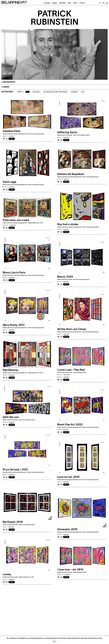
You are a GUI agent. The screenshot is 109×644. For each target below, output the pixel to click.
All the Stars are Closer (72, 329)
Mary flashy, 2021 (14, 325)
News (69, 3)
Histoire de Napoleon (71, 174)
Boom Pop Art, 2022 (70, 425)
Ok (55, 641)
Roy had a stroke (68, 224)
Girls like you (11, 417)
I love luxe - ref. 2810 (70, 570)
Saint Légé (9, 182)
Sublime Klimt (11, 131)
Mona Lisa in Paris (14, 273)
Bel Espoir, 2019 (13, 522)
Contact (82, 3)
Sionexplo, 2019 (67, 529)
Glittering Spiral (67, 132)
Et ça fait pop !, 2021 (15, 470)
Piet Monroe (10, 370)
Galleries (47, 3)
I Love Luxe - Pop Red (71, 370)
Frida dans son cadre (16, 220)
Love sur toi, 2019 (68, 477)
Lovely (7, 574)
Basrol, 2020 (65, 277)
